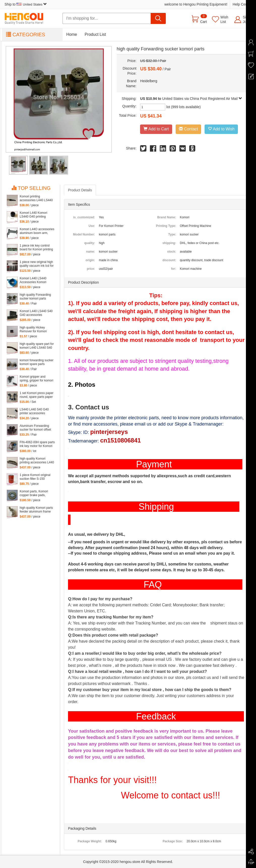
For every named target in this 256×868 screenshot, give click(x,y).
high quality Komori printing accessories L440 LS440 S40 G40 (37, 461)
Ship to (26, 4)
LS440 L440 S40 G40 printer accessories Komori (34, 411)
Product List (95, 34)
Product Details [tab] (80, 190)
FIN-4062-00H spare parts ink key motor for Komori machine (37, 444)
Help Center (242, 4)
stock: (171, 252)
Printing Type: (166, 226)
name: (91, 252)
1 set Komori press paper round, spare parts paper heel (37, 395)
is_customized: (84, 217)
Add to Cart (156, 129)
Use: (92, 226)
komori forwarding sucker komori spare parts (37, 362)
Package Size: (173, 841)
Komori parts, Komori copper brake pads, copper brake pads (34, 493)
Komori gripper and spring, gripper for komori (36, 379)
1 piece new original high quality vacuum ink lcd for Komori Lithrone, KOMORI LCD (37, 264)
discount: (169, 260)
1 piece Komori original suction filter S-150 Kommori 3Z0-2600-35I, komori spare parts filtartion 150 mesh (36, 477)
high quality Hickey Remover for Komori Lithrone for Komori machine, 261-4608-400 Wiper (36, 330)
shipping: (169, 243)
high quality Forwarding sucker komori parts (35, 297)
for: (174, 269)
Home (72, 34)
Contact (188, 129)
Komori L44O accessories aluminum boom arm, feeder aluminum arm (37, 231)
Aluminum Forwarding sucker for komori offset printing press (35, 428)
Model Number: (84, 234)
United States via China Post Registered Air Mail (202, 99)
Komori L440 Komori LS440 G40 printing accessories (33, 215)
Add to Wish (221, 129)
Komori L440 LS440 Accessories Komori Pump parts (33, 280)
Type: (172, 234)
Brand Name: (167, 217)
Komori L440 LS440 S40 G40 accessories (36, 313)
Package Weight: (90, 841)
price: (91, 269)
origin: (90, 260)
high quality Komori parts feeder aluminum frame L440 (36, 510)
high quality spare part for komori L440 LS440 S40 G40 (37, 346)
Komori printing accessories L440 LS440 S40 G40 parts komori (36, 198)
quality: (90, 243)
